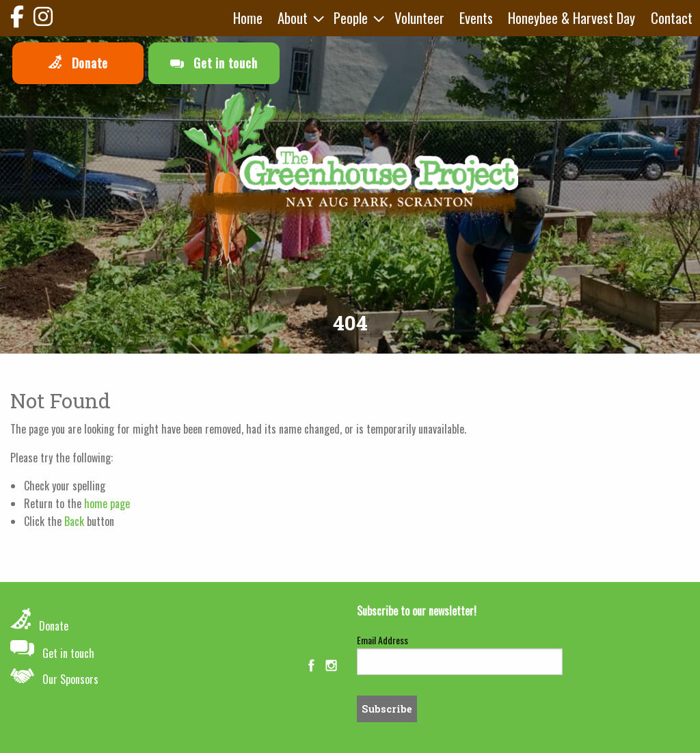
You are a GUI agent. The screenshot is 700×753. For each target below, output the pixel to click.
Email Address (382, 640)
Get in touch (214, 63)
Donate (78, 63)
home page (107, 503)
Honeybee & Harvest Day (571, 17)
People (351, 17)
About (293, 17)
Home (248, 17)
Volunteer (419, 17)
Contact (672, 17)
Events (476, 17)
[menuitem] (248, 18)
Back (74, 521)
